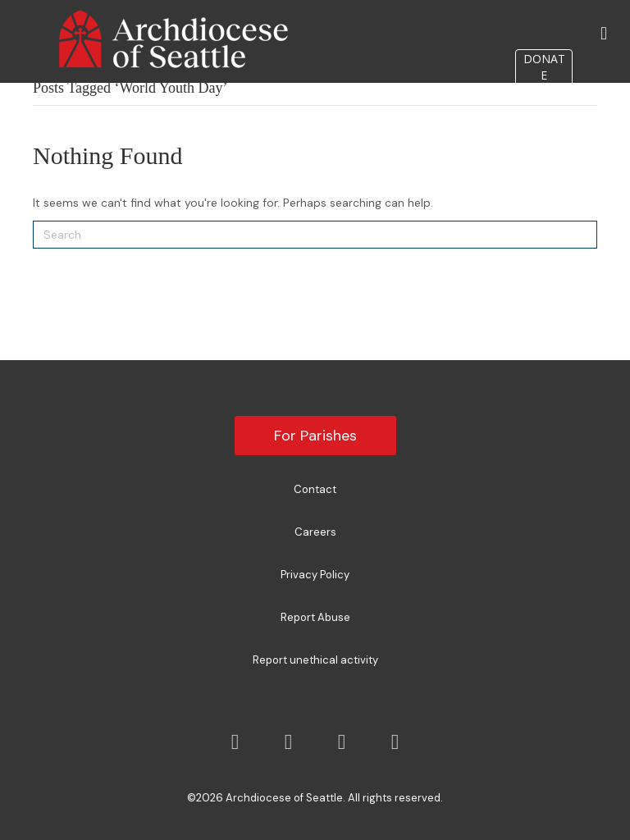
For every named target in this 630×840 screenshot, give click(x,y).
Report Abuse (315, 617)
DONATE (544, 67)
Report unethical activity (315, 660)
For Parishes (315, 436)
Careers (315, 532)
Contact (315, 489)
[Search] (315, 235)
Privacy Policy (315, 575)
